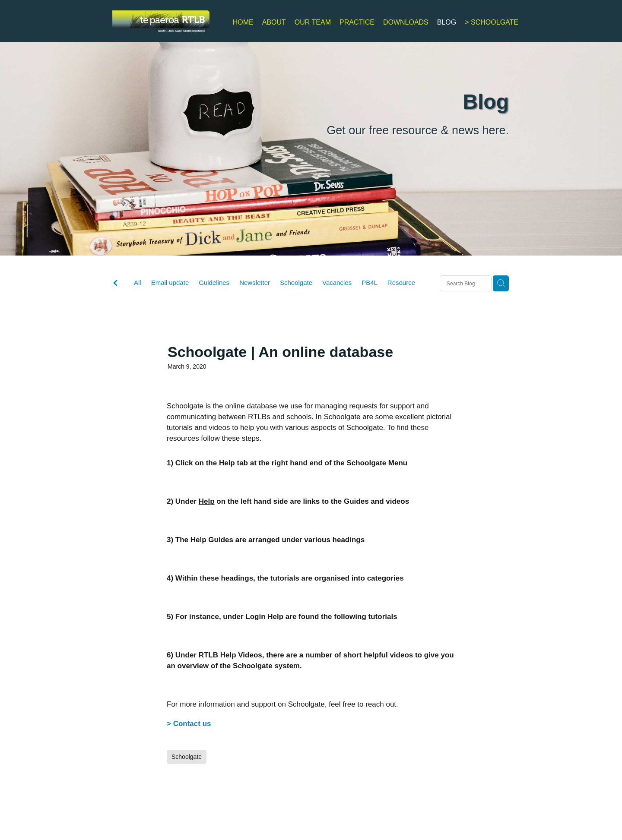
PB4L (370, 283)
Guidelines (214, 283)
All (138, 283)
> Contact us (189, 724)
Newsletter (255, 283)
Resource (401, 283)
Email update (170, 283)
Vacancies (337, 283)
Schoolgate (296, 283)
